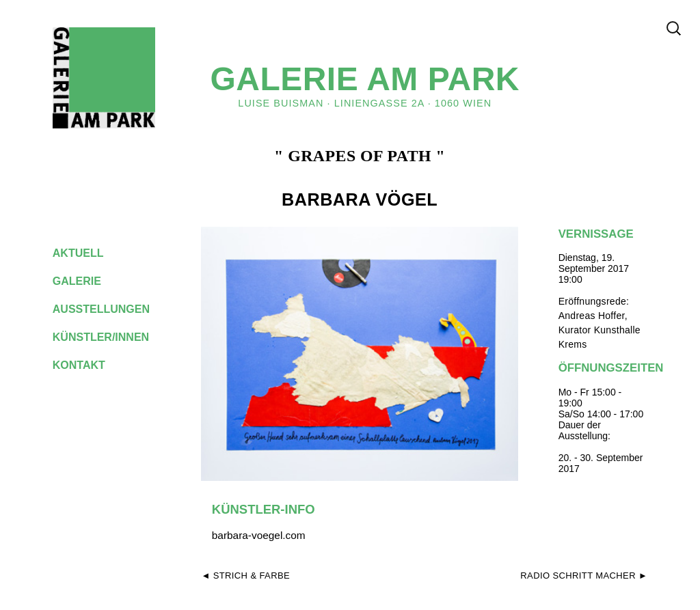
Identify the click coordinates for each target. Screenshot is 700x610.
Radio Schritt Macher (578, 576)
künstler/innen (112, 337)
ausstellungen (112, 309)
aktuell (89, 253)
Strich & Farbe (252, 576)
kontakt (90, 365)
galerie (87, 281)
